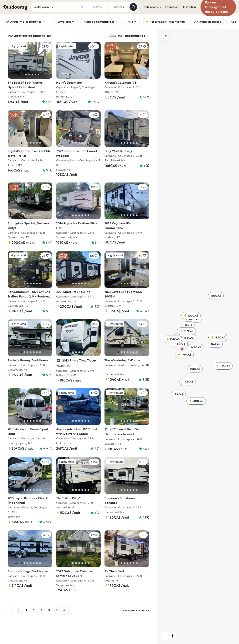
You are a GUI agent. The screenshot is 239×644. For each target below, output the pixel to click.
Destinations (152, 7)
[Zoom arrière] (216, 36)
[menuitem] (152, 7)
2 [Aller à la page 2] (26, 610)
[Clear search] (82, 7)
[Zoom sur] (224, 36)
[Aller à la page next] (64, 610)
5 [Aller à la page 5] (49, 610)
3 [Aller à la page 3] (34, 610)
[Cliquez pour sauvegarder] (46, 46)
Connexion (172, 7)
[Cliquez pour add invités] (119, 7)
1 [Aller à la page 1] (19, 610)
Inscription (189, 7)
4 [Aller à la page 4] (41, 610)
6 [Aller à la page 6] (57, 610)
